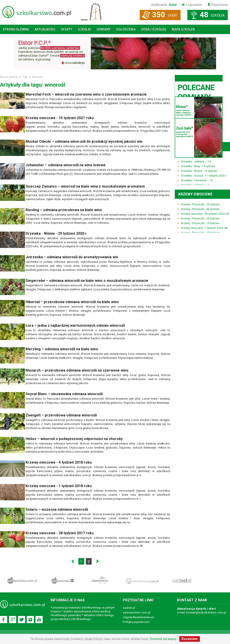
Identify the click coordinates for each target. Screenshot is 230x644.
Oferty (67, 29)
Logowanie (194, 5)
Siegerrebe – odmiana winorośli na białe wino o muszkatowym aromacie (87, 281)
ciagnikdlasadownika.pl (138, 617)
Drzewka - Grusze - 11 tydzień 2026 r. (204, 176)
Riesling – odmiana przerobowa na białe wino (64, 210)
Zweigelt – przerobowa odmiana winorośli (61, 415)
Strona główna (16, 29)
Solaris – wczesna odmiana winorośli (57, 509)
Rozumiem (190, 639)
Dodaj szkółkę (154, 29)
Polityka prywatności (136, 622)
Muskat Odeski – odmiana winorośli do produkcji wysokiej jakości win (84, 141)
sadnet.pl (129, 608)
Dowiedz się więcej (163, 639)
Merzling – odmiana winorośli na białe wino (62, 349)
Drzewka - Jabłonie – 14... (197, 162)
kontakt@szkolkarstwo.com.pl (206, 612)
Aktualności (45, 29)
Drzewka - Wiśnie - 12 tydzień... (200, 171)
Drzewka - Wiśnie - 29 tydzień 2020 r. (56, 233)
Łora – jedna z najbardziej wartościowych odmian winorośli (75, 325)
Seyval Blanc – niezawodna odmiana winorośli (64, 394)
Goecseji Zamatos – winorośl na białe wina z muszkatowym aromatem (85, 186)
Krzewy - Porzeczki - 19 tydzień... (201, 223)
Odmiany (104, 29)
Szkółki (84, 29)
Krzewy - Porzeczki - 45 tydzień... (201, 209)
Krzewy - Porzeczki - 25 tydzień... (201, 219)
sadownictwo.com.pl (137, 612)
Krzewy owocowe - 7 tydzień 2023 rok (204, 228)
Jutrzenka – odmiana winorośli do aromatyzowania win (72, 257)
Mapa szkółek (183, 29)
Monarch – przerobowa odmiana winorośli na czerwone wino (77, 370)
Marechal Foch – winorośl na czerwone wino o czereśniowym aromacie (86, 94)
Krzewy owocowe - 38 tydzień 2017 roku (60, 533)
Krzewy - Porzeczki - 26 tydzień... (201, 204)
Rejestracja (220, 5)
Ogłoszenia (126, 29)
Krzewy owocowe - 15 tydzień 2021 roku (60, 118)
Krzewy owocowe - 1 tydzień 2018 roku (59, 486)
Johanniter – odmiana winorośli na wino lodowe (66, 165)
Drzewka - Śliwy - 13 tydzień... (199, 166)
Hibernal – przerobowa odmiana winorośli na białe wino (72, 302)
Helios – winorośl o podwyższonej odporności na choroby (74, 439)
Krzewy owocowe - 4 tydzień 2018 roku (59, 462)
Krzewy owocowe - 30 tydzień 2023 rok (205, 214)
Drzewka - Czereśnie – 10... (198, 180)
